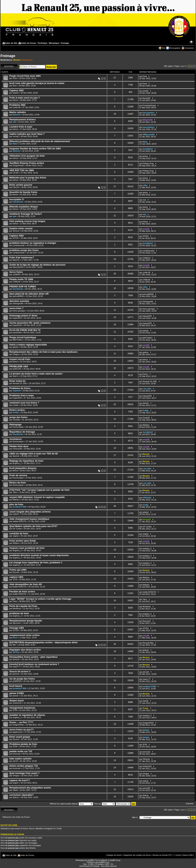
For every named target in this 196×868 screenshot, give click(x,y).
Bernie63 (147, 98)
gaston (16, 347)
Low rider (147, 389)
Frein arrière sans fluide (23, 541)
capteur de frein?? (20, 780)
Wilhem (16, 543)
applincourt (17, 732)
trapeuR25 (17, 318)
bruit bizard (16, 686)
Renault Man (148, 643)
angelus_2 (17, 463)
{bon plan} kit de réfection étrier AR (29, 294)
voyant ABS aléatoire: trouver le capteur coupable (37, 497)
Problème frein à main (22, 395)
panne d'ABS (17, 693)
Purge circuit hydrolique (23, 337)
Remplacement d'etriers (23, 119)
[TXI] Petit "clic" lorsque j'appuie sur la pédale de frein (40, 490)
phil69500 (17, 681)
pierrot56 (146, 788)
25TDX (16, 238)
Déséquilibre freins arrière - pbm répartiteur (34, 657)
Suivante (190, 804)
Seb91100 (147, 766)
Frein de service (18, 475)
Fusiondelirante (149, 105)
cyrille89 (16, 274)
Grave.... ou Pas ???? (21, 722)
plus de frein (16, 504)
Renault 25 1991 (20, 383)
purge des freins (19, 417)
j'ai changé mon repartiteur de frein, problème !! (36, 563)
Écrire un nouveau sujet (9, 66)
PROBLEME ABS (19, 366)
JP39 (15, 579)
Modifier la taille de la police (191, 42)
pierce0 (16, 674)
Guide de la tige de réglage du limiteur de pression (38, 265)
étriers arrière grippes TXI (24, 766)
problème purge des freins (24, 250)
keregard (147, 519)
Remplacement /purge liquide (26, 621)
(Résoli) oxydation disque (24, 207)
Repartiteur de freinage (22, 432)
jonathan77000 (19, 507)
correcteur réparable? (21, 795)
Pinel (15, 78)
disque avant (17, 701)
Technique (42, 43)
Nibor (15, 144)
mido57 (16, 514)
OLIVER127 (148, 149)
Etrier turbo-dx (18, 381)
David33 (146, 418)
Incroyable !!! (17, 199)
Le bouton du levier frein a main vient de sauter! (36, 374)
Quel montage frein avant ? (24, 773)
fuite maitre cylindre (20, 759)
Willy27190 (148, 120)
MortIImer (17, 608)
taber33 (16, 260)
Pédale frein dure (19, 446)
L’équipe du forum (114, 855)
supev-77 (17, 667)
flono (15, 638)
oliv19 (15, 761)
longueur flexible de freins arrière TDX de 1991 (35, 149)
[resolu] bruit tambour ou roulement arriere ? (34, 664)
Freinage (65, 43)
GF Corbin (17, 529)
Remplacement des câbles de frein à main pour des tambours (44, 352)
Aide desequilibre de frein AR (26, 584)
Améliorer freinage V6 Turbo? (26, 214)
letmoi (15, 100)
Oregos (16, 354)
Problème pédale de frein (23, 744)
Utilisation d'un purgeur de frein (27, 156)
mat (14, 122)
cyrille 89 (16, 107)
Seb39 (145, 701)
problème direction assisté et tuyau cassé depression (39, 555)
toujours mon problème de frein (27, 548)
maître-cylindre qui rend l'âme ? (27, 134)
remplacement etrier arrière (25, 635)
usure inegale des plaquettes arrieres (30, 512)
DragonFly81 (18, 165)
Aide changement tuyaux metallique (29, 519)
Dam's (15, 376)
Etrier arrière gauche (21, 185)
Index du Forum (29, 43)
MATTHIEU (17, 340)
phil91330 (17, 369)
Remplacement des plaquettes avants (30, 788)
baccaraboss (149, 113)
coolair (15, 405)
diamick (16, 456)
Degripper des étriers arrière (25, 650)
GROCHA (147, 498)
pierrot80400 (18, 296)
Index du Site (11, 43)
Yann (15, 492)
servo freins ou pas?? (22, 730)
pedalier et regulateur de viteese (27, 715)
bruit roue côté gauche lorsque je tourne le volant (37, 83)
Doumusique (18, 427)
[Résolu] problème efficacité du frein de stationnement (40, 141)
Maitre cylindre (18, 112)
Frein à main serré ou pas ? (25, 98)
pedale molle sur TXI (21, 751)
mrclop (16, 136)
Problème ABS (17, 105)
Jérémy (16, 652)
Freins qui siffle (18, 570)
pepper (146, 331)
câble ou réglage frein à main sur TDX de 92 (34, 454)
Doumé (16, 572)
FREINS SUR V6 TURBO (23, 287)
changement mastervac (22, 708)
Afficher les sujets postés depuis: (71, 804)
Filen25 (16, 187)
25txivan (146, 759)
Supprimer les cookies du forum (137, 855)
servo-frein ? (16, 308)
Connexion (189, 48)
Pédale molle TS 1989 (21, 279)
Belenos (16, 115)
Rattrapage (16, 425)
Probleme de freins (20, 388)
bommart (16, 754)
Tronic (146, 708)
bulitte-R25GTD (19, 521)
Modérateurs (27, 60)
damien (146, 730)
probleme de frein (19, 613)
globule (146, 650)
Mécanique (54, 43)
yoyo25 (146, 229)
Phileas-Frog (148, 164)
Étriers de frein (18, 483)
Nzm (15, 86)
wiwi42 (16, 93)
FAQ (163, 48)
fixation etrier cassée (21, 228)
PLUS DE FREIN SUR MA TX (25, 330)
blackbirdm (18, 202)
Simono (16, 231)
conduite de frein (19, 533)
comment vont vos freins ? (24, 403)
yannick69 (17, 332)
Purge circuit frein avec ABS (25, 76)
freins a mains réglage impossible (28, 345)
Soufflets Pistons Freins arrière (27, 163)
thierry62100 (18, 267)
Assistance (16, 439)
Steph (15, 790)
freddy (16, 412)
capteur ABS (16, 577)
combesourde (19, 245)
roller (145, 185)
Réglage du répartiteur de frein (26, 461)
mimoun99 (17, 449)
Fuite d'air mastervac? (22, 257)
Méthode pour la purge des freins (28, 178)
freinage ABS (17, 628)
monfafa (16, 420)
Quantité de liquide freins (23, 192)
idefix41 (16, 151)
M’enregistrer (175, 48)
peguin (16, 783)
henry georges (19, 311)
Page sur (180, 66)
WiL (14, 645)
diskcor (16, 797)
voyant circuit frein (20, 359)
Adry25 (146, 403)
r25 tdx (16, 173)
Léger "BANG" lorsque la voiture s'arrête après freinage (40, 599)
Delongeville (18, 303)
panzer (16, 696)
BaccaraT (17, 623)
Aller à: (135, 817)
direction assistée (19, 301)
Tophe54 (16, 391)
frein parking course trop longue (27, 221)
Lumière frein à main (21, 127)
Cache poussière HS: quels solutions (30, 323)
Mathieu (146, 425)
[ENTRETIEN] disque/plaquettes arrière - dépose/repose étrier (44, 642)
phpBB (90, 860)
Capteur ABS (17, 90)
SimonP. (16, 659)
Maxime (17, 60)
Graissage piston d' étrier (24, 316)
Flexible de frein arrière (22, 592)
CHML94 (146, 258)
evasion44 (17, 703)
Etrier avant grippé (20, 737)
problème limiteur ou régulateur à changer (33, 243)
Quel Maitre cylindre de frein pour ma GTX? (34, 526)
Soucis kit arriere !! (20, 671)
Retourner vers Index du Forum (16, 817)
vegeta (16, 536)
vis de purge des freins (22, 679)
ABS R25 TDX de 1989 (22, 170)
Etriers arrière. (17, 410)
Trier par (104, 804)
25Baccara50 (149, 134)
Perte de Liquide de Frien (23, 606)
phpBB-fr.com (104, 862)
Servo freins (16, 272)
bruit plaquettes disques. (23, 468)
